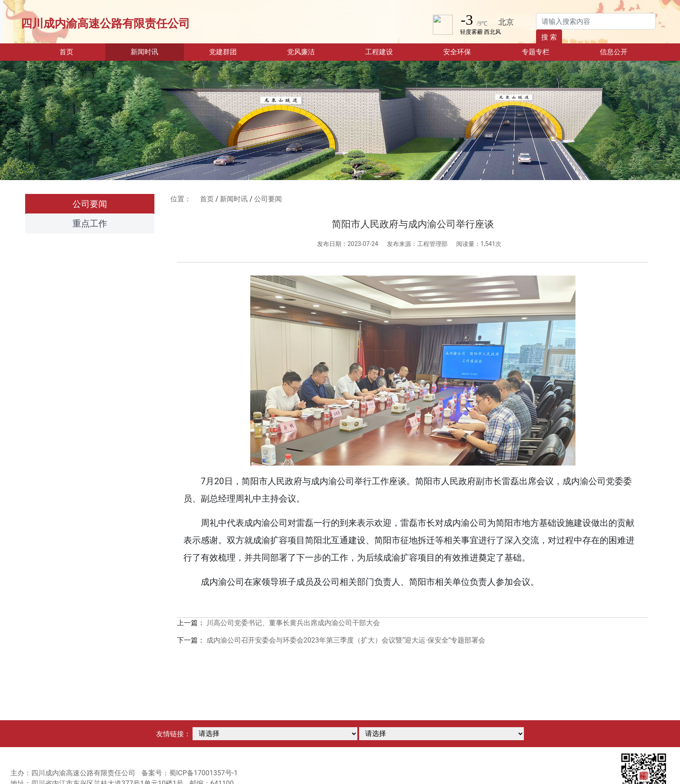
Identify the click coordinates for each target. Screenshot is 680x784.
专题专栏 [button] (536, 52)
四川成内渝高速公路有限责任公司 (105, 23)
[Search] (596, 21)
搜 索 (549, 37)
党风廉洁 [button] (301, 52)
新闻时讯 (234, 199)
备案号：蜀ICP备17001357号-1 (190, 773)
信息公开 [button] (614, 52)
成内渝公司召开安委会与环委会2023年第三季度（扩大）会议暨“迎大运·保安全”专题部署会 (346, 640)
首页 (80, 51)
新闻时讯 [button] (144, 52)
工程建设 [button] (379, 52)
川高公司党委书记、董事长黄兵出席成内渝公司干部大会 (293, 623)
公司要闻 (90, 204)
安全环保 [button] (457, 52)
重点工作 (90, 223)
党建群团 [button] (223, 52)
